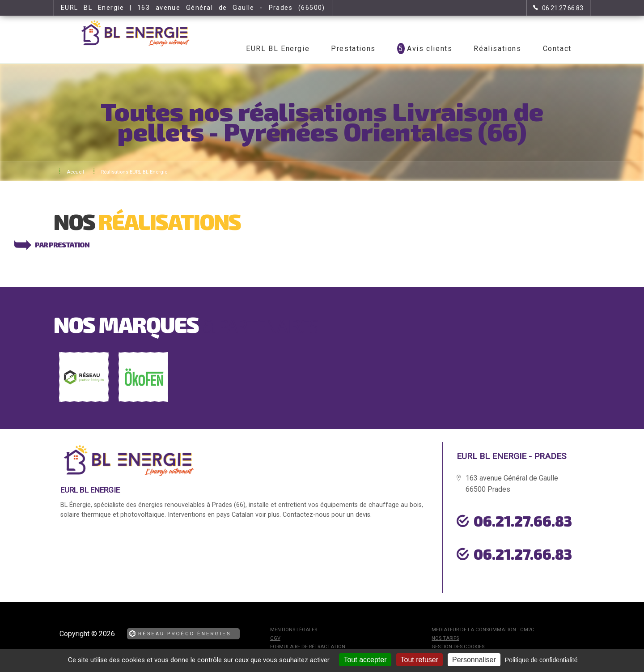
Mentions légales (294, 630)
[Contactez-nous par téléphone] (558, 8)
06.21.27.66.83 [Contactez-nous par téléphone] (523, 521)
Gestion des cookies (458, 647)
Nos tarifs (445, 638)
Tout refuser (419, 660)
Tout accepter (365, 660)
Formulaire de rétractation (308, 647)
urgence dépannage (505, 575)
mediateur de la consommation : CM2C (483, 630)
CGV (275, 638)
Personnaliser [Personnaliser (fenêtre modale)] (474, 660)
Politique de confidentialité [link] (541, 660)
